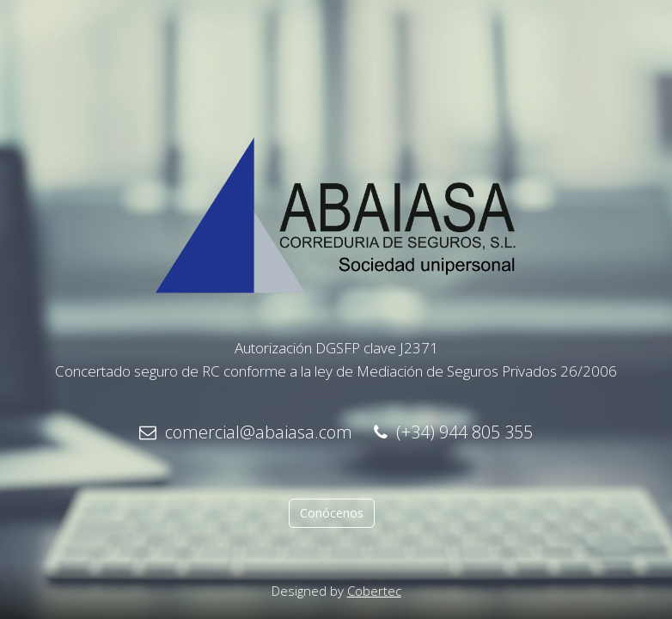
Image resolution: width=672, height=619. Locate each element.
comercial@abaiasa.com (246, 432)
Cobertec (374, 591)
